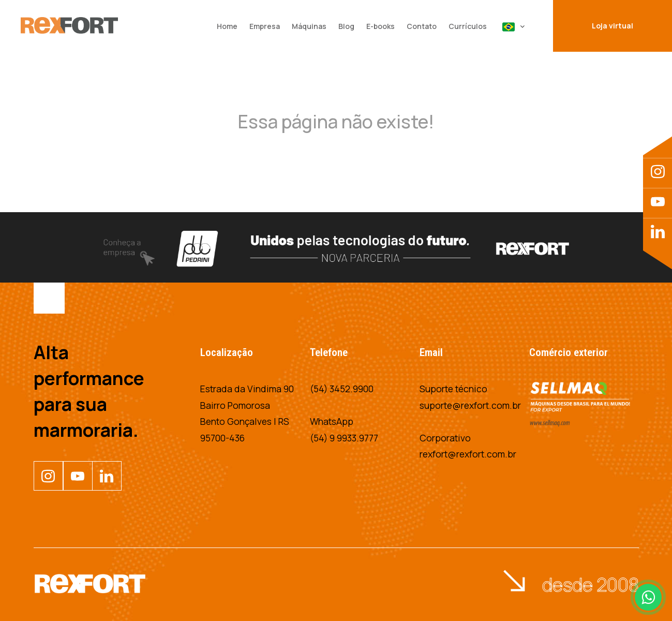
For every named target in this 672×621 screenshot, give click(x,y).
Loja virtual (613, 26)
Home (227, 26)
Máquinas (309, 26)
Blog (346, 26)
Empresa (265, 26)
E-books (380, 26)
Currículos (468, 26)
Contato (422, 26)
